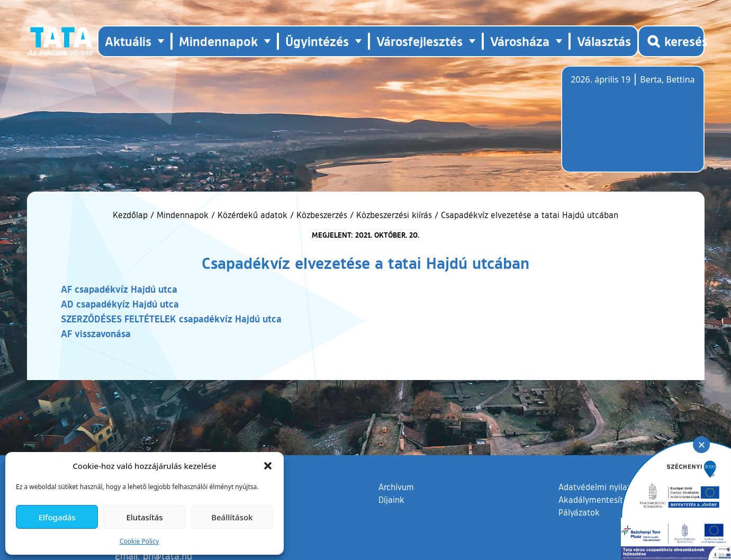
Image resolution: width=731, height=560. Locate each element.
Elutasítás (144, 517)
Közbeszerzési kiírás (394, 215)
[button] (268, 466)
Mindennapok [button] (218, 41)
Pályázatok (579, 512)
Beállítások (232, 517)
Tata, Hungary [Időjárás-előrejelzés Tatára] (630, 125)
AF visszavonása (96, 333)
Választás (604, 41)
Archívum (396, 486)
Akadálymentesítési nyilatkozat (618, 500)
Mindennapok (183, 215)
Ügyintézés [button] (317, 41)
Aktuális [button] (128, 41)
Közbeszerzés (322, 215)
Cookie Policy (139, 541)
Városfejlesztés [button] (419, 41)
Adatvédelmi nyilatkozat (605, 487)
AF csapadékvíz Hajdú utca (119, 289)
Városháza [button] (520, 41)
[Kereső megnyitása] (671, 41)
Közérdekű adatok (252, 215)
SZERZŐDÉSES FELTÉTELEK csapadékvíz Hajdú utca (171, 319)
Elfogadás (57, 517)
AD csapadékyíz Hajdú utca (120, 304)
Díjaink (391, 500)
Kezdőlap (132, 215)
